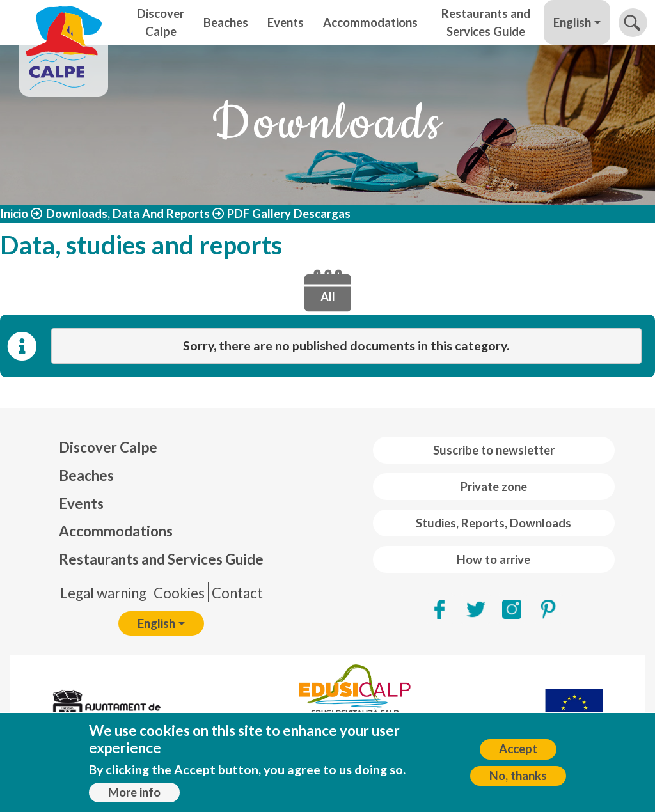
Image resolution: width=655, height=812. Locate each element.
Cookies (179, 593)
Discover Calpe (161, 22)
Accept (518, 752)
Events (286, 22)
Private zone (494, 487)
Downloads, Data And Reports (128, 214)
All (328, 297)
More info (134, 795)
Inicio (14, 214)
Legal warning (103, 593)
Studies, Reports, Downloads (493, 523)
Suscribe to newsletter (494, 450)
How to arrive (493, 559)
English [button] (572, 22)
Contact (237, 593)
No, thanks (518, 779)
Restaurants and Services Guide (486, 22)
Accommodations (370, 22)
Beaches (226, 22)
